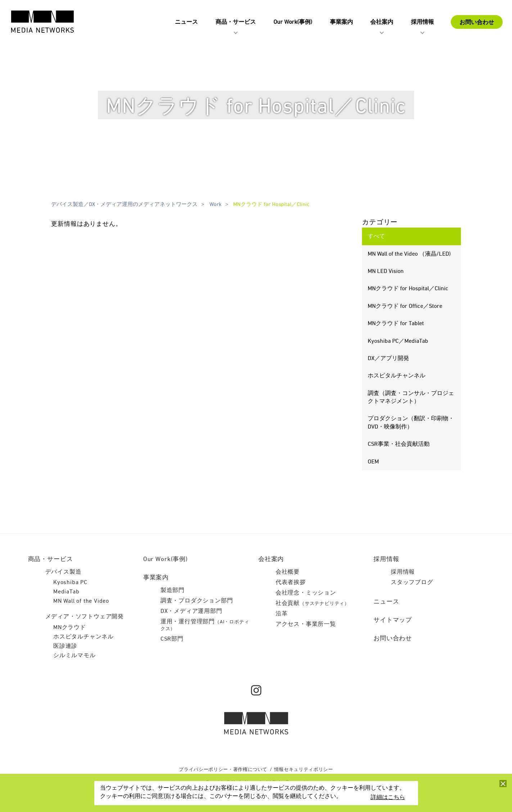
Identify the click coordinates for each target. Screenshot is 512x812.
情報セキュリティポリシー (304, 770)
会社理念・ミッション (306, 593)
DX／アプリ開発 (388, 359)
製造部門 (173, 591)
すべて (376, 237)
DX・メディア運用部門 (191, 611)
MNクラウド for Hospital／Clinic (271, 204)
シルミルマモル (74, 656)
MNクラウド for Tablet (395, 324)
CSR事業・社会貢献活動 (398, 444)
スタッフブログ (412, 583)
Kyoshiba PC (70, 583)
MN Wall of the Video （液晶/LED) (409, 254)
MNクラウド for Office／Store (405, 306)
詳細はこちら (388, 798)
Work (215, 204)
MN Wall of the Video (81, 601)
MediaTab (66, 592)
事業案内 (156, 578)
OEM (373, 462)
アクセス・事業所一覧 (306, 624)
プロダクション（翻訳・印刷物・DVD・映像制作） (411, 423)
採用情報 (403, 572)
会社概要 (288, 572)
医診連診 (65, 646)
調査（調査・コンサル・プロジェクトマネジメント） (411, 398)
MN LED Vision (385, 272)
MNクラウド (70, 628)
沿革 (282, 614)
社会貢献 (312, 604)
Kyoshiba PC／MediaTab (398, 341)
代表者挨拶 (291, 583)
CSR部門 (172, 639)
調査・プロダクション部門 (197, 601)
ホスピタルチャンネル (396, 376)
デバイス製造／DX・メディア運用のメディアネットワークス (124, 204)
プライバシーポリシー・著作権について (223, 770)
